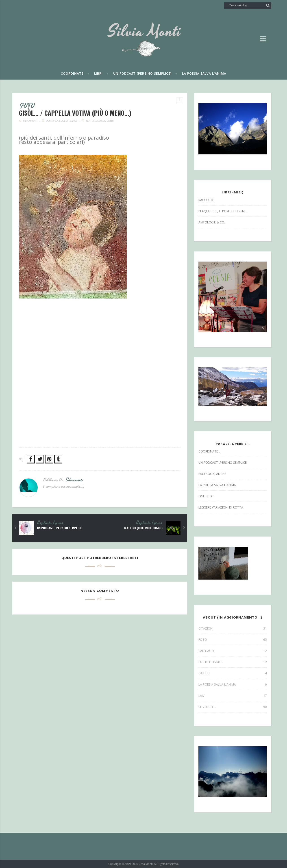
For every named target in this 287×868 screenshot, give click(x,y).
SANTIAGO (233, 651)
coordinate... (209, 451)
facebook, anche (212, 474)
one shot (206, 496)
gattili (233, 673)
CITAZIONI (233, 628)
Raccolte (206, 200)
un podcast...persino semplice (60, 528)
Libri (98, 73)
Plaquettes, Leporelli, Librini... (223, 211)
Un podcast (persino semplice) (142, 73)
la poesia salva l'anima (217, 485)
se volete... (233, 707)
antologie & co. (212, 222)
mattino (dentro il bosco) (142, 528)
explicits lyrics (51, 523)
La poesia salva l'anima (204, 73)
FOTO (27, 106)
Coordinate (72, 73)
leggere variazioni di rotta (221, 507)
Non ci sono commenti (100, 121)
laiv (233, 696)
